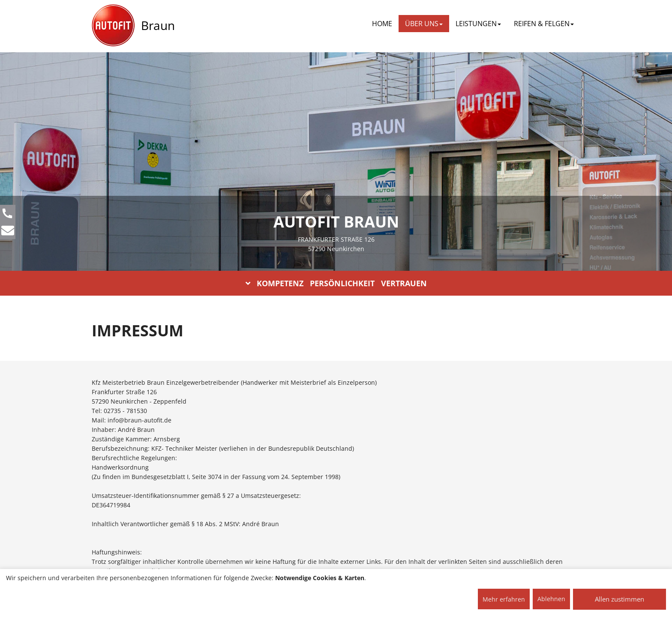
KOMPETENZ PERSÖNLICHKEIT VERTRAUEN (336, 283)
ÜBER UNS (424, 24)
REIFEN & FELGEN (544, 24)
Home (382, 24)
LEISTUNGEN (478, 24)
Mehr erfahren (504, 599)
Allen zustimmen (619, 599)
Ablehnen (551, 599)
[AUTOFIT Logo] (113, 26)
